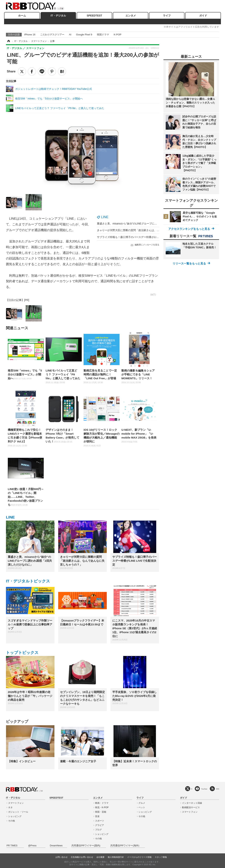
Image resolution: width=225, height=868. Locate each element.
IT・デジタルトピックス (28, 581)
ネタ (10, 807)
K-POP (117, 35)
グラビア (100, 825)
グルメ (142, 803)
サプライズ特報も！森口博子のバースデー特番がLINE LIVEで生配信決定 (139, 237)
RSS (218, 789)
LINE (105, 217)
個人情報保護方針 (116, 857)
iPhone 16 (30, 35)
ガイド (203, 16)
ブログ (98, 830)
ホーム (22, 16)
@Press (32, 846)
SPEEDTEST (94, 16)
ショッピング (15, 816)
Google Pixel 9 (84, 35)
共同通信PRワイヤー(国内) (86, 846)
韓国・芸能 (101, 812)
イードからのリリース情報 (139, 857)
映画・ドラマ (102, 803)
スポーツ (100, 821)
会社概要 (100, 857)
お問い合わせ (62, 857)
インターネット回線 (192, 803)
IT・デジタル (58, 16)
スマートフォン (16, 803)
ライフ (167, 16)
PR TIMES (12, 846)
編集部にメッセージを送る (147, 245)
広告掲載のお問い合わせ (82, 857)
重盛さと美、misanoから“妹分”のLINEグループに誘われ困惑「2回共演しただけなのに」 (148, 224)
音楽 (97, 816)
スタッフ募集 (161, 857)
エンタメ (131, 16)
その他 (11, 821)
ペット (142, 807)
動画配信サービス (191, 807)
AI (70, 35)
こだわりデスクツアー (52, 35)
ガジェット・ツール (18, 812)
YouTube (204, 789)
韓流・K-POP (102, 807)
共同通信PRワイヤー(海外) (125, 846)
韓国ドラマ (103, 35)
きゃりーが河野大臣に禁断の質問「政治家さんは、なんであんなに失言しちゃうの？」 (148, 230)
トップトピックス (22, 653)
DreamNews (56, 846)
